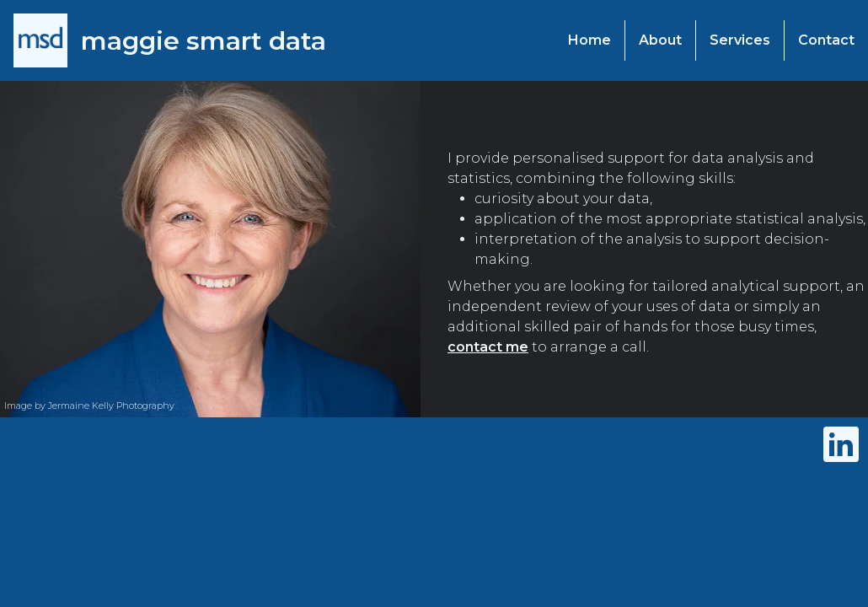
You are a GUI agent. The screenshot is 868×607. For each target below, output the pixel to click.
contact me (488, 347)
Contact (826, 40)
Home (589, 40)
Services (740, 40)
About (660, 40)
